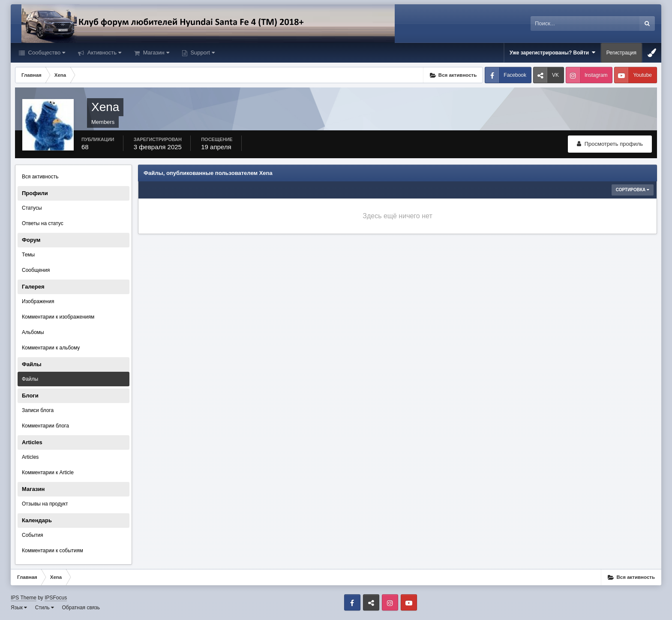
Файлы (30, 379)
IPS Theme (24, 598)
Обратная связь (81, 608)
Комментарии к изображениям (58, 317)
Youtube (642, 75)
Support (202, 53)
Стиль (45, 608)
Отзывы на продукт (45, 504)
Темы (28, 255)
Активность (103, 53)
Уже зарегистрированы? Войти (552, 53)
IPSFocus (56, 598)
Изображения (38, 301)
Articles (30, 457)
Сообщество (46, 53)
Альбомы (33, 332)
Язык (19, 608)
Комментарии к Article (48, 473)
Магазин (155, 53)
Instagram (596, 75)
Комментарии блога (45, 426)
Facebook (515, 75)
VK (555, 75)
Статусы (32, 208)
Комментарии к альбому (51, 348)
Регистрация (621, 53)
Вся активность (40, 177)
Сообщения (36, 270)
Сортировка (633, 190)
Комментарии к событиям (52, 551)
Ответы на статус (43, 223)
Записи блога (38, 410)
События (33, 535)
